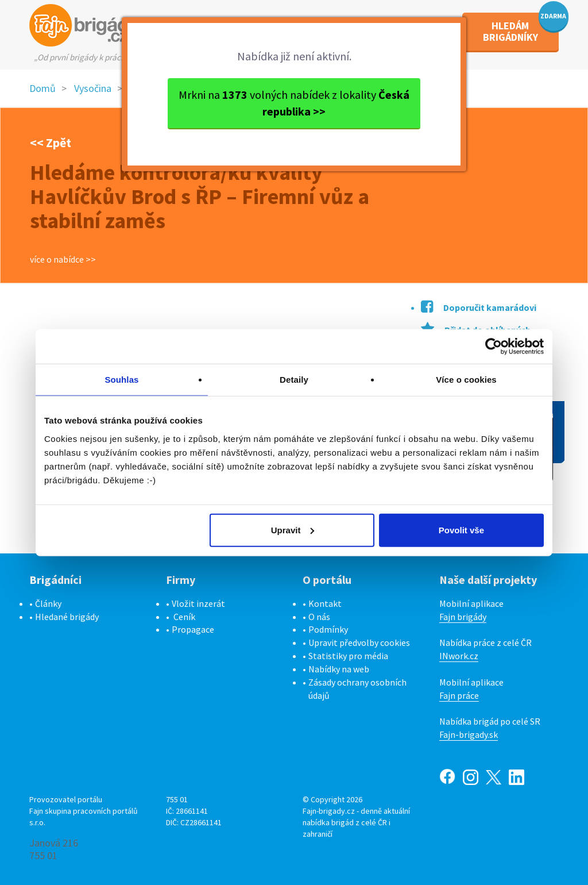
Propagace (193, 629)
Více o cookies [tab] (466, 380)
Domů (42, 88)
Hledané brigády (67, 617)
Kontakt (325, 603)
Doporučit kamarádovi (479, 307)
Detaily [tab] (294, 380)
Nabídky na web (339, 669)
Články (48, 603)
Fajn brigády (463, 617)
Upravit (293, 530)
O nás (319, 617)
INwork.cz (459, 656)
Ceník (184, 617)
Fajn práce (459, 695)
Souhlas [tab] (121, 380)
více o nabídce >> (63, 259)
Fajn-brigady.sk (469, 734)
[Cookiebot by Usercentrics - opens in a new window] (494, 347)
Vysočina (93, 88)
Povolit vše (461, 530)
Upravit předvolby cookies (359, 642)
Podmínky (328, 629)
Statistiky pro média (348, 656)
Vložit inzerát (198, 603)
